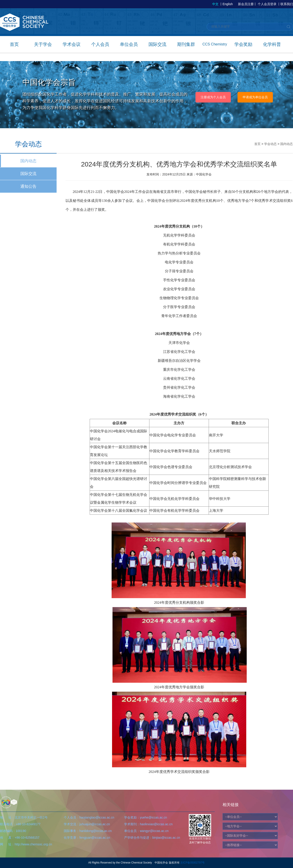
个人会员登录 (267, 4)
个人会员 (100, 44)
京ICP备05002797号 (192, 863)
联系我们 (287, 4)
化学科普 (272, 44)
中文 (215, 4)
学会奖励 (243, 44)
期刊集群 (186, 44)
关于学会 (43, 44)
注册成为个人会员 (213, 97)
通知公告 (28, 186)
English (228, 4)
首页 (14, 44)
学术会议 (72, 44)
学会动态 (270, 144)
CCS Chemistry (215, 44)
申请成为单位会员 (255, 97)
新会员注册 (246, 4)
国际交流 (157, 44)
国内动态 (28, 161)
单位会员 (129, 44)
